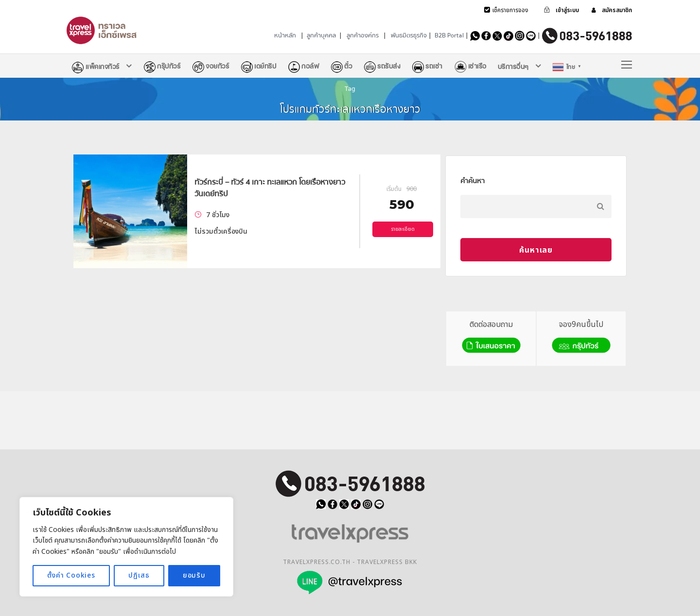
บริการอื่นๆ (513, 67)
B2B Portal (449, 35)
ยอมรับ (194, 575)
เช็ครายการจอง (510, 10)
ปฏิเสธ (139, 575)
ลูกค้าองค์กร (363, 35)
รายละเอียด (403, 229)
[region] (126, 547)
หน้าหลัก (285, 35)
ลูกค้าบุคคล (321, 35)
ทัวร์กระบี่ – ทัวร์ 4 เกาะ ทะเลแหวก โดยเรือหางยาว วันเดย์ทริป (270, 188)
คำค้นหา (472, 181)
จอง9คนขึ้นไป (581, 337)
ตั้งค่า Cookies (71, 575)
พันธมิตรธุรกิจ (409, 35)
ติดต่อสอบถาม (491, 337)
